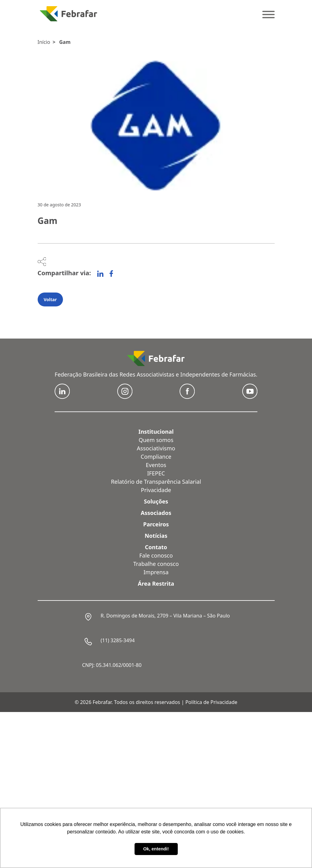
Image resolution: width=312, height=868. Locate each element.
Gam (65, 42)
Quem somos (156, 440)
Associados (156, 513)
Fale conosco (156, 555)
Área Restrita (156, 584)
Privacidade (156, 490)
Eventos (156, 465)
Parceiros (156, 524)
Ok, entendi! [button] (156, 849)
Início (44, 42)
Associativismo (156, 448)
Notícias (156, 536)
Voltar (50, 299)
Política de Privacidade (211, 702)
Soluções (156, 501)
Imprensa (156, 572)
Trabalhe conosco (156, 564)
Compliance (156, 457)
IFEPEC (156, 473)
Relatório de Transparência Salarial (156, 482)
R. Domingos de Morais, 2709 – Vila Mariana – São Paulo (165, 616)
